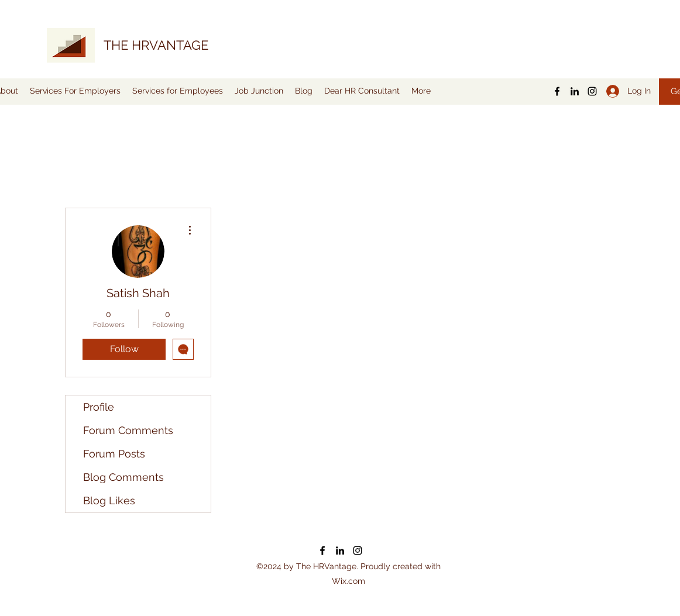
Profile (99, 407)
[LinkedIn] (575, 91)
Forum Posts (114, 454)
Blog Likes (109, 500)
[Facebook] (557, 91)
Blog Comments (123, 477)
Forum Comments (128, 430)
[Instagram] (592, 91)
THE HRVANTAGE (156, 45)
